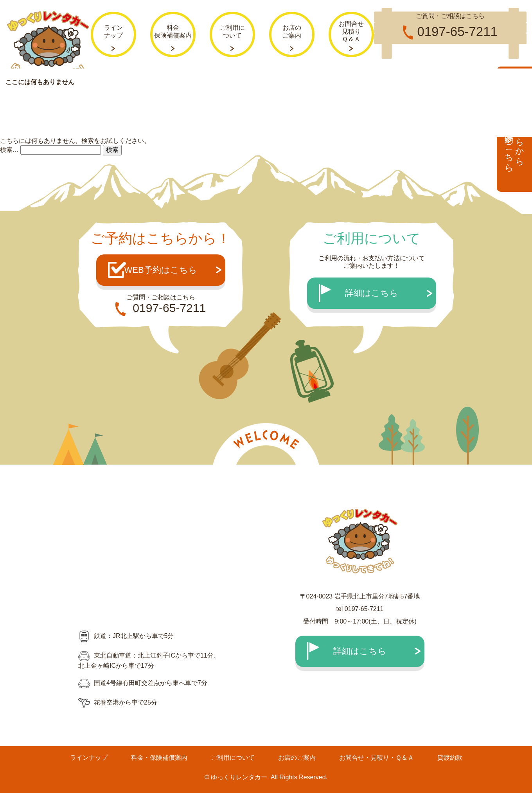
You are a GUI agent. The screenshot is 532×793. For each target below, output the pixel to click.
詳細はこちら (372, 293)
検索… (9, 149)
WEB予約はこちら (160, 270)
